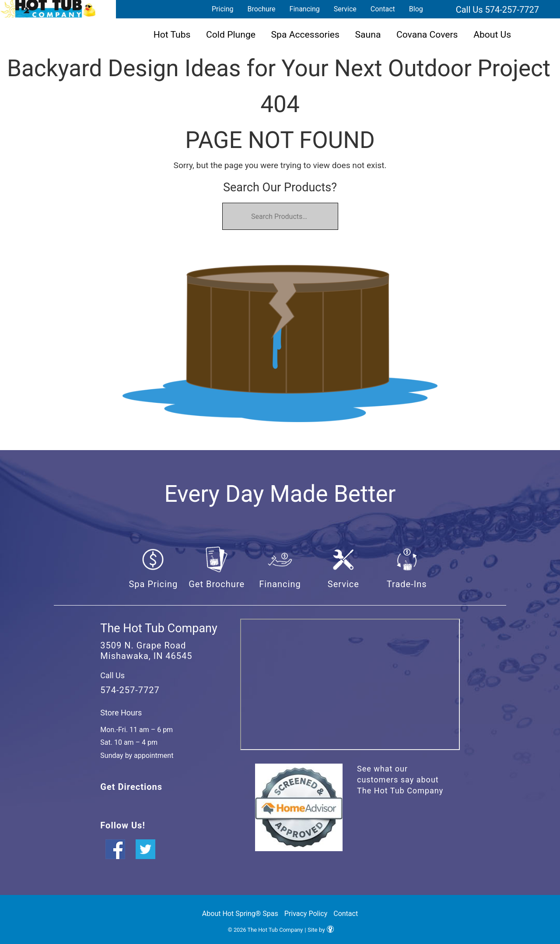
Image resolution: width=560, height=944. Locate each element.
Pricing (223, 9)
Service (345, 9)
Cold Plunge (231, 34)
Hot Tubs (172, 34)
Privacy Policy (306, 914)
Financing (305, 9)
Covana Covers (427, 34)
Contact (383, 9)
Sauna (368, 34)
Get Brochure (217, 584)
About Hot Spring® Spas (240, 914)
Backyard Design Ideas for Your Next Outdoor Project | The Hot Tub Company (48, 9)
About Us (492, 34)
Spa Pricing (153, 584)
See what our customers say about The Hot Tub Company (400, 780)
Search (441, 9)
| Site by (319, 930)
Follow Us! (122, 825)
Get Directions (131, 787)
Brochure (261, 9)
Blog (416, 9)
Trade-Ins (407, 584)
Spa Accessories (305, 34)
